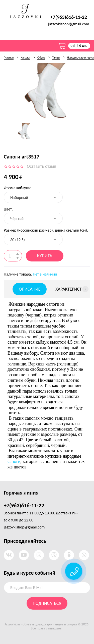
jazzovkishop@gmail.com (69, 24)
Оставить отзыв (42, 166)
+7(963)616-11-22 (69, 17)
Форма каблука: (17, 188)
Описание (30, 289)
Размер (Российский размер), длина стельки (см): (46, 230)
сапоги (14, 461)
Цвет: (8, 209)
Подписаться (47, 603)
